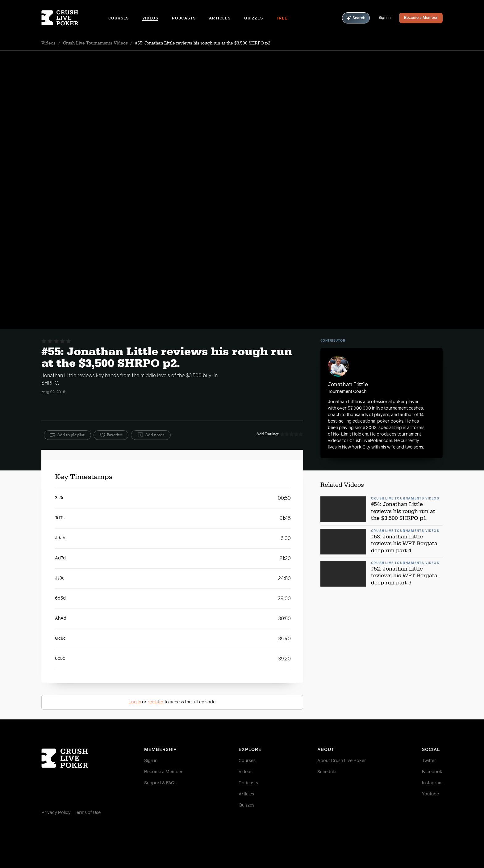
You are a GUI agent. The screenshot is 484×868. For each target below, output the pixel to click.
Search (356, 18)
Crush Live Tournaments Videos (95, 43)
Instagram (432, 783)
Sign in (151, 761)
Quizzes (254, 19)
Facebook (432, 772)
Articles (220, 19)
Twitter (429, 761)
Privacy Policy (56, 813)
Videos (150, 19)
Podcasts (184, 19)
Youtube (430, 794)
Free (282, 19)
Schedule (327, 772)
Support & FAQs (160, 783)
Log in (135, 702)
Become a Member (421, 18)
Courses (119, 19)
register (156, 702)
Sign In (384, 18)
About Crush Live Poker (342, 761)
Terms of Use (88, 813)
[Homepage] (75, 18)
